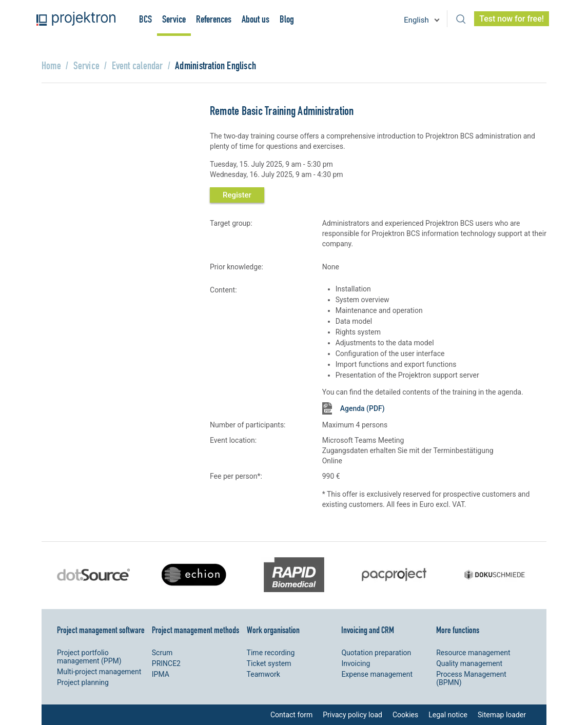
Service (174, 19)
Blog (287, 19)
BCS (145, 19)
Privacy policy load (352, 715)
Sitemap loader (502, 715)
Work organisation (273, 630)
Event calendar (138, 65)
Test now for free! (512, 19)
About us (256, 19)
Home (51, 65)
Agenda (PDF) (362, 408)
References (214, 19)
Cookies (405, 715)
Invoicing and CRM (368, 630)
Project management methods (195, 630)
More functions (458, 630)
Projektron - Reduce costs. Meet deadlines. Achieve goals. (76, 19)
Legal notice (448, 715)
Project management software (101, 630)
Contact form (291, 715)
